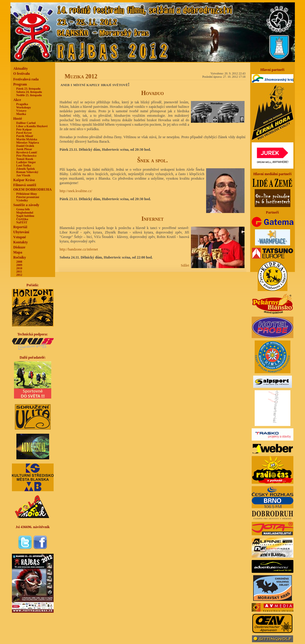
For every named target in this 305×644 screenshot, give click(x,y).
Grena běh (23, 209)
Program (20, 84)
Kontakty (21, 242)
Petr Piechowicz (27, 156)
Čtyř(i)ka (22, 219)
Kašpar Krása (24, 180)
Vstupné (20, 237)
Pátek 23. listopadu (28, 89)
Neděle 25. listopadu (29, 95)
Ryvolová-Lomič (27, 152)
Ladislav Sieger (26, 162)
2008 (19, 262)
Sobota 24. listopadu (29, 92)
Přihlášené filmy (27, 194)
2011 (19, 272)
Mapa (18, 252)
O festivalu (22, 74)
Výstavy (21, 111)
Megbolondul (25, 213)
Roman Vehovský (27, 172)
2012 (19, 275)
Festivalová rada (26, 79)
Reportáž (20, 227)
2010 (19, 268)
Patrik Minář (25, 136)
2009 (19, 265)
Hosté (18, 119)
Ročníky (20, 257)
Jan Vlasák (23, 175)
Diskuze (20, 247)
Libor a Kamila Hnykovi (32, 126)
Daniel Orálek (25, 146)
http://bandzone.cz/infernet (79, 249)
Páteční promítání (28, 197)
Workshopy (24, 107)
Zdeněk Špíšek (26, 169)
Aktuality (21, 69)
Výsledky (22, 200)
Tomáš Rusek (25, 159)
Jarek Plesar (24, 149)
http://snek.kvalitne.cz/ (76, 191)
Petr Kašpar (24, 129)
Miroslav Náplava (28, 143)
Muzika (21, 114)
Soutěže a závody (26, 205)
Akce (17, 100)
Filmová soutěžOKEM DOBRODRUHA (33, 187)
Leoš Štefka (24, 165)
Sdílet (185, 265)
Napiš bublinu (25, 216)
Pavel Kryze (24, 133)
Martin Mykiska (27, 139)
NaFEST (22, 222)
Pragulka (22, 104)
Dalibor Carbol (26, 123)
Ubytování (21, 232)
